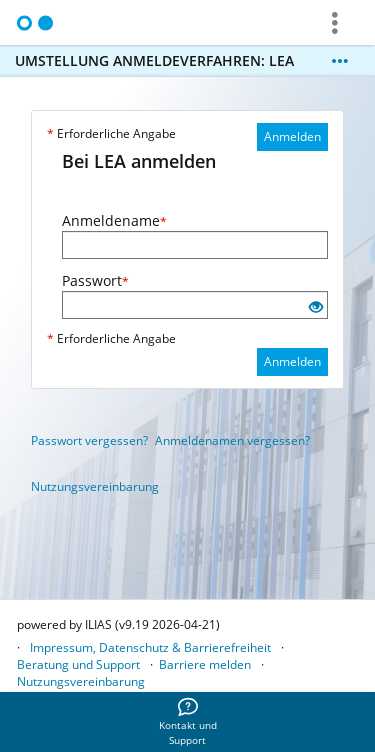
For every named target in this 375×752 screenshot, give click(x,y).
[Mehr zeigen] (340, 61)
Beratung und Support (78, 664)
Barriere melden (205, 664)
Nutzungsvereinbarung (95, 486)
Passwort (95, 280)
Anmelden (292, 136)
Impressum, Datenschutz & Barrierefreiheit (150, 647)
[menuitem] (188, 722)
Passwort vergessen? (89, 440)
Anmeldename (114, 220)
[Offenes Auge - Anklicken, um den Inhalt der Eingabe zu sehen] (316, 307)
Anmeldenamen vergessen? (232, 440)
